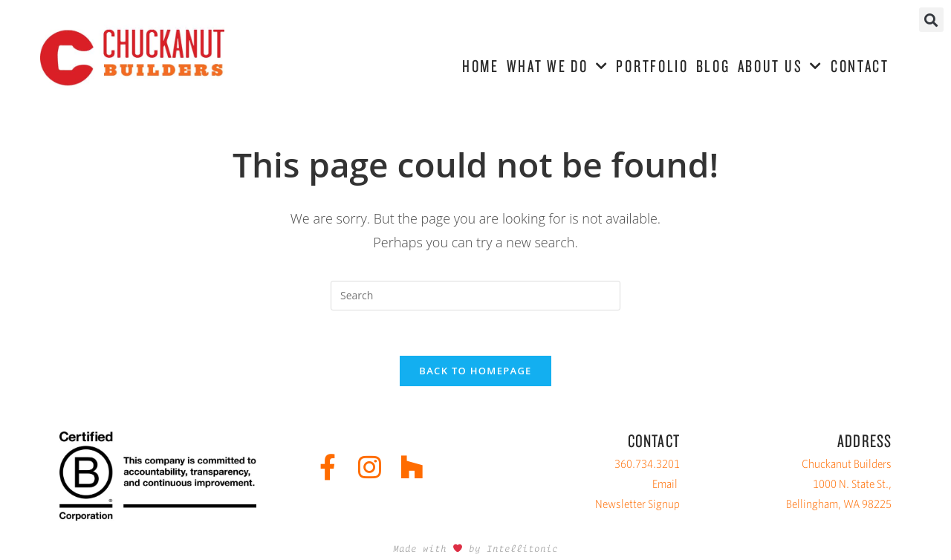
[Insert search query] (475, 296)
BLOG (713, 66)
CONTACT (860, 66)
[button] (931, 20)
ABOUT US (780, 66)
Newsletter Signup (637, 504)
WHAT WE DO (558, 66)
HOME (481, 66)
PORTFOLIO (652, 66)
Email (665, 484)
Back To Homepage (475, 371)
